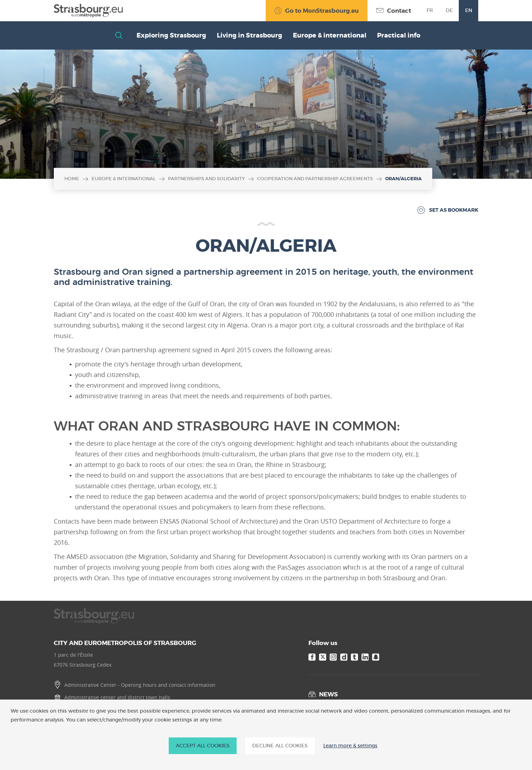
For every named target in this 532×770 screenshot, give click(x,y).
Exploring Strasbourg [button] (171, 35)
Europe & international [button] (330, 35)
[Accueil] (88, 11)
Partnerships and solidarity (206, 179)
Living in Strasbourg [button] (250, 35)
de (449, 10)
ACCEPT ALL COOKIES (203, 746)
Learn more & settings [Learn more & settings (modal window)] (350, 746)
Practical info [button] (399, 35)
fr (430, 10)
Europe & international (124, 179)
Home (72, 179)
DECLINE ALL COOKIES (280, 746)
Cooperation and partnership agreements (315, 179)
